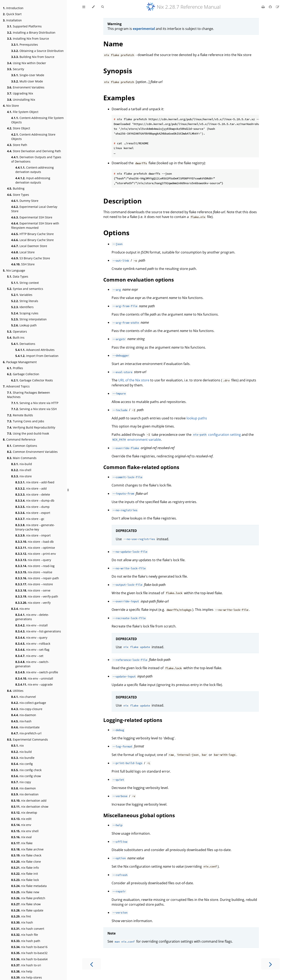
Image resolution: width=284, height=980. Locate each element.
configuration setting (217, 435)
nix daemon (24, 788)
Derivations (23, 344)
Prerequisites (25, 45)
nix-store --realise (34, 572)
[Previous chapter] (91, 964)
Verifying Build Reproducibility (31, 427)
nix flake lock (25, 880)
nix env (21, 825)
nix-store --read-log (35, 566)
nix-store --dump (32, 507)
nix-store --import (33, 535)
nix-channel (24, 697)
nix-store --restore (34, 584)
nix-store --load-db (35, 542)
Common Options (22, 446)
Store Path (17, 145)
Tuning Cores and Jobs (26, 421)
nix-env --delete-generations (32, 617)
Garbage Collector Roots (32, 380)
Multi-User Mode (27, 81)
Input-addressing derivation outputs (33, 180)
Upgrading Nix (20, 93)
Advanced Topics (16, 386)
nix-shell (21, 470)
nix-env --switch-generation (32, 664)
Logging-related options (133, 720)
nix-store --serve (33, 590)
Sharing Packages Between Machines (29, 395)
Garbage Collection (23, 374)
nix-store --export (33, 513)
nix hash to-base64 (29, 959)
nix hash (22, 922)
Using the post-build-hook (28, 433)
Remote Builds (20, 415)
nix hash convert (28, 929)
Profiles (15, 368)
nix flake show (26, 904)
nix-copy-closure (27, 709)
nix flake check (26, 855)
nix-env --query (31, 638)
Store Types (18, 195)
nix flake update (27, 910)
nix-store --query (33, 560)
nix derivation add (29, 801)
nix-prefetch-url (26, 733)
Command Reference (19, 439)
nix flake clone (26, 862)
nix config (22, 764)
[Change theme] (93, 7)
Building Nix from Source (33, 57)
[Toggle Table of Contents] (84, 7)
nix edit (21, 819)
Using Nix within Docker (27, 63)
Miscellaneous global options (139, 815)
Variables (22, 295)
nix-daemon (24, 715)
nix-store (21, 476)
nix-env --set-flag (32, 650)
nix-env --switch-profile (37, 672)
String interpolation (29, 319)
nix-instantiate (25, 727)
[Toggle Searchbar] (102, 7)
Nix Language (14, 270)
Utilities (15, 691)
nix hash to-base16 (29, 947)
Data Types (18, 276)
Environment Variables (26, 87)
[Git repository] (271, 7)
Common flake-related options (141, 467)
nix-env (20, 609)
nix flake (22, 843)
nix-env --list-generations (38, 631)
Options (116, 233)
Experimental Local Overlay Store (34, 209)
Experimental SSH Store (32, 217)
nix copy (21, 782)
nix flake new (25, 892)
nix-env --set (29, 656)
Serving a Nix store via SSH (34, 409)
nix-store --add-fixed (35, 482)
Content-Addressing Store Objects (33, 137)
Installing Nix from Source (28, 39)
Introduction (13, 8)
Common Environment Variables (32, 452)
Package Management (20, 362)
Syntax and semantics (25, 289)
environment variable (136, 440)
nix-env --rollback (33, 644)
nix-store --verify (33, 603)
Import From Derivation (37, 356)
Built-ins (16, 337)
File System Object (23, 112)
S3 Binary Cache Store (31, 258)
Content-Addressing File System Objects (37, 120)
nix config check (26, 770)
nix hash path (26, 941)
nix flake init (25, 874)
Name (113, 44)
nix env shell (25, 831)
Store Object (19, 128)
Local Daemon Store (29, 246)
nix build (21, 752)
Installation (12, 20)
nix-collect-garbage (29, 703)
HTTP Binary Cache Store (32, 234)
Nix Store (11, 106)
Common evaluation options (139, 280)
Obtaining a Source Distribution (37, 51)
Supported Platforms (24, 26)
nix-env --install (32, 625)
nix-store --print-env (36, 554)
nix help (22, 971)
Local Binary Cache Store (32, 240)
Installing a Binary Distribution (31, 32)
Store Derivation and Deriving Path (34, 151)
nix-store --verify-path (37, 596)
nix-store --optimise (35, 548)
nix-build (22, 464)
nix (17, 745)
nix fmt (21, 916)
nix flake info (25, 868)
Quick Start (12, 14)
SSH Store (23, 264)
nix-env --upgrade (34, 684)
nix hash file (25, 935)
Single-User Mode (28, 75)
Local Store (23, 252)
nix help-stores (27, 977)
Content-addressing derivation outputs (35, 170)
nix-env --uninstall (34, 678)
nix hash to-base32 (29, 953)
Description (122, 201)
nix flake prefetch (28, 898)
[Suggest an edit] (278, 7)
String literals (25, 301)
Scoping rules (25, 313)
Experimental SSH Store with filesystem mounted (35, 225)
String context (25, 283)
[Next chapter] (271, 964)
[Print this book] (264, 7)
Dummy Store (25, 201)
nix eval (21, 837)
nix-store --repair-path (37, 578)
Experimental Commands (27, 739)
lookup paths (197, 418)
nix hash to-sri (26, 965)
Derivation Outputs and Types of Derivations (36, 159)
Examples (119, 98)
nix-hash (21, 721)
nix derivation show (30, 807)
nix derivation (25, 794)
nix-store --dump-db (35, 500)
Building (16, 188)
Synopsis (118, 71)
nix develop (24, 813)
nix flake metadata (29, 886)
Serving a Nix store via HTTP (35, 403)
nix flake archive (27, 849)
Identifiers (22, 307)
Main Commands (22, 458)
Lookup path (24, 325)
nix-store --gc (30, 519)
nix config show (26, 776)
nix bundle (23, 758)
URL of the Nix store (134, 380)
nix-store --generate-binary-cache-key (35, 527)
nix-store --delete (33, 494)
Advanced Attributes (35, 350)
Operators (17, 331)
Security (16, 69)
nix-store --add (31, 488)
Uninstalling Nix (21, 100)
